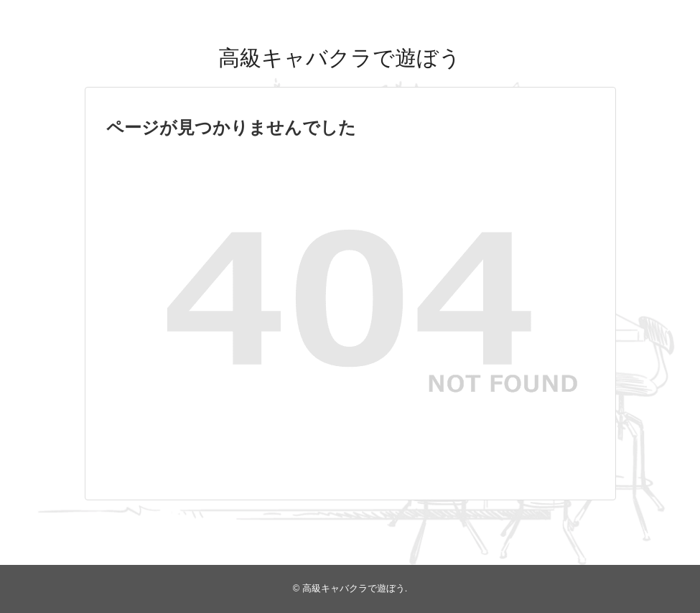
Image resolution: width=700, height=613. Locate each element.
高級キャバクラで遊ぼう (340, 58)
